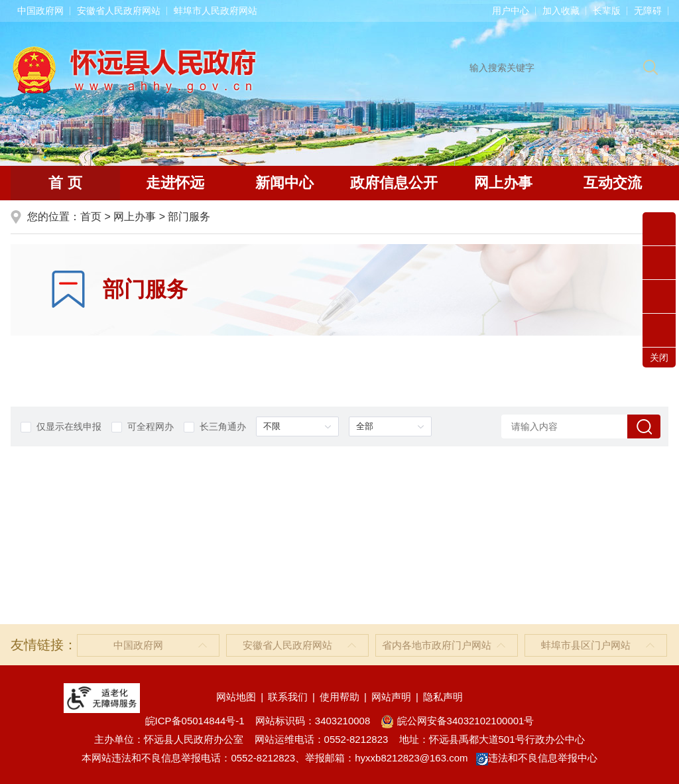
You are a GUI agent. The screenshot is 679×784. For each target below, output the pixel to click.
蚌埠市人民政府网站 (216, 11)
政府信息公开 (394, 183)
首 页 (65, 183)
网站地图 (236, 697)
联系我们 (288, 697)
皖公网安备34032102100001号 (457, 721)
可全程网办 (143, 427)
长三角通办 (215, 427)
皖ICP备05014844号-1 (195, 721)
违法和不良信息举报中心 (537, 758)
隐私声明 (443, 697)
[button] (607, 11)
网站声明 (391, 697)
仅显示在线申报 (61, 427)
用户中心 (511, 11)
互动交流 (613, 183)
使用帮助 (339, 697)
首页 (91, 217)
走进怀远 (175, 183)
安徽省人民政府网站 (119, 11)
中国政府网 (40, 11)
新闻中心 (284, 183)
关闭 (659, 358)
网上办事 (503, 183)
